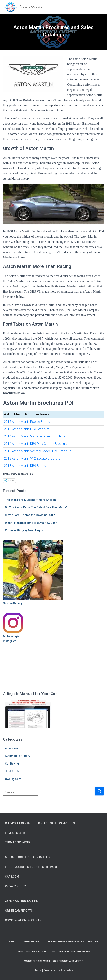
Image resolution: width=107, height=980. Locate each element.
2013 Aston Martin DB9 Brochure (27, 466)
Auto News (12, 748)
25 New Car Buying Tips (21, 901)
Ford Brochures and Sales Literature (33, 867)
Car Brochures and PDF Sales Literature (72, 942)
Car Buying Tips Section (31, 952)
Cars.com (12, 877)
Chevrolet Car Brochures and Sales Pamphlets (40, 823)
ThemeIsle (67, 970)
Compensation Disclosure (24, 920)
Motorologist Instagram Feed (27, 857)
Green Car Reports (19, 911)
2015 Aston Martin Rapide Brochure (29, 422)
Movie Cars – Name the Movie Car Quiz (30, 515)
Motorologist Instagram (12, 639)
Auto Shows (31, 942)
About (13, 942)
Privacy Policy (15, 886)
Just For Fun (13, 771)
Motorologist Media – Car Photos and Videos (54, 961)
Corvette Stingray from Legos (24, 530)
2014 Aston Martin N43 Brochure (27, 429)
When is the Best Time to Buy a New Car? (31, 523)
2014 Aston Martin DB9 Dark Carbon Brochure (36, 444)
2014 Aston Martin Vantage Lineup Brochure (35, 436)
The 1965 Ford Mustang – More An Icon (30, 500)
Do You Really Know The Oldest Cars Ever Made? (36, 507)
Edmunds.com (15, 833)
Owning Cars (13, 779)
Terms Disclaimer (18, 842)
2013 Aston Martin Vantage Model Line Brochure (38, 451)
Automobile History (18, 756)
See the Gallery (13, 603)
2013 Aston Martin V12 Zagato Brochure (32, 458)
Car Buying (12, 764)
